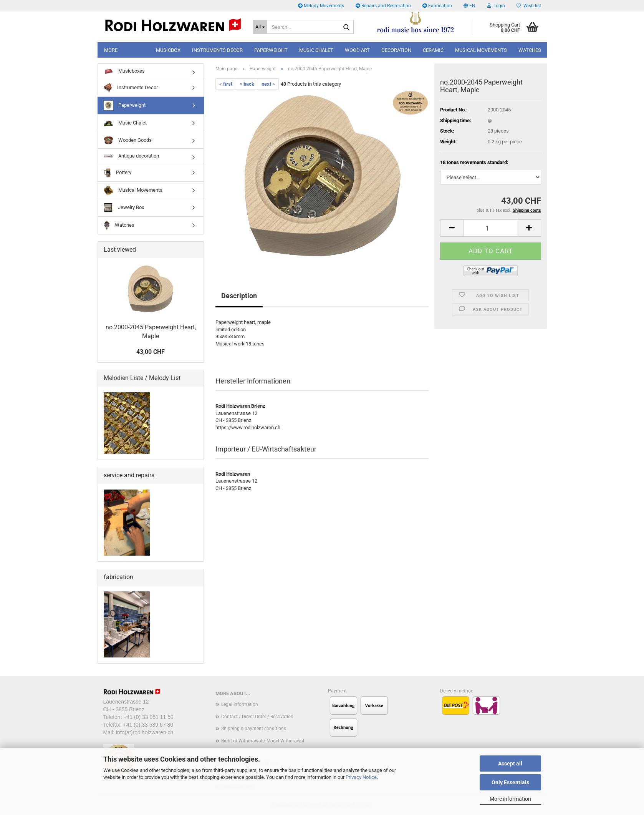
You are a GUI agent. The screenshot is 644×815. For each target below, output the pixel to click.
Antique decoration (131, 156)
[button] (469, 6)
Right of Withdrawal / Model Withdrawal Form (263, 746)
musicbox (168, 50)
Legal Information (240, 704)
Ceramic (433, 50)
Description (239, 296)
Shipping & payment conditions (254, 729)
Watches (530, 50)
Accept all (510, 764)
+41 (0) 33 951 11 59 (148, 717)
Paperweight (125, 105)
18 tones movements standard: (474, 162)
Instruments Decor (217, 50)
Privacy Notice (361, 777)
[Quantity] (490, 228)
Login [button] (496, 6)
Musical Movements (481, 50)
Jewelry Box (124, 208)
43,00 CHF (151, 352)
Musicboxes (124, 71)
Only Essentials (510, 782)
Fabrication (437, 6)
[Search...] (260, 27)
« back (247, 84)
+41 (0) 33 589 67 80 (148, 725)
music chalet (316, 50)
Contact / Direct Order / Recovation (257, 717)
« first (226, 84)
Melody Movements (321, 6)
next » (268, 84)
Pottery (118, 173)
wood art (357, 50)
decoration (396, 50)
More (111, 50)
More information (510, 799)
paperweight (271, 50)
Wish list (529, 6)
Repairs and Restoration (383, 6)
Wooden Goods (128, 140)
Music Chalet (125, 123)
